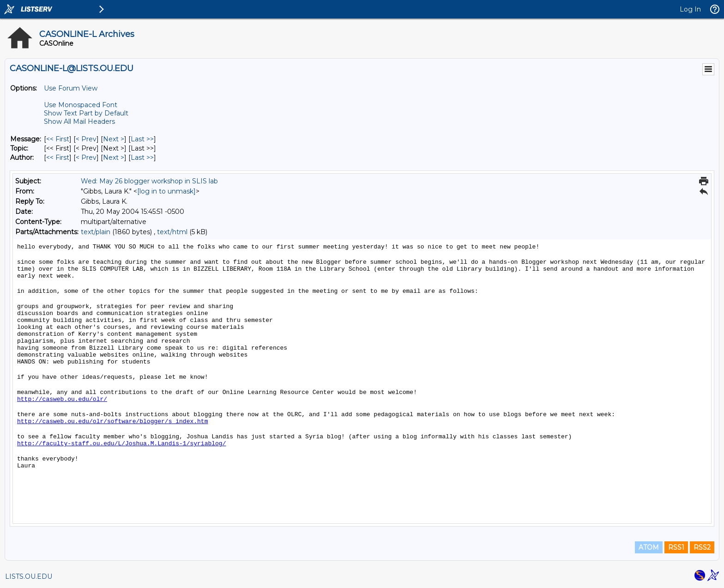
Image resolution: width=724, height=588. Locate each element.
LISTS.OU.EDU (29, 576)
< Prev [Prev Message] (86, 139)
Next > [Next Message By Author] (114, 158)
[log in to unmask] (166, 191)
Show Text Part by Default (86, 113)
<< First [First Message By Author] (58, 158)
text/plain (96, 232)
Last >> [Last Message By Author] (142, 158)
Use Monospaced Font (81, 105)
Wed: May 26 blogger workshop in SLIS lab (149, 181)
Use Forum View (71, 88)
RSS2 (702, 547)
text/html (172, 232)
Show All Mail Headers (79, 121)
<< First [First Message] (58, 139)
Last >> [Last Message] (142, 139)
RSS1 (676, 547)
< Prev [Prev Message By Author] (86, 158)
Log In (690, 9)
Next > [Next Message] (114, 139)
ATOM (649, 547)
